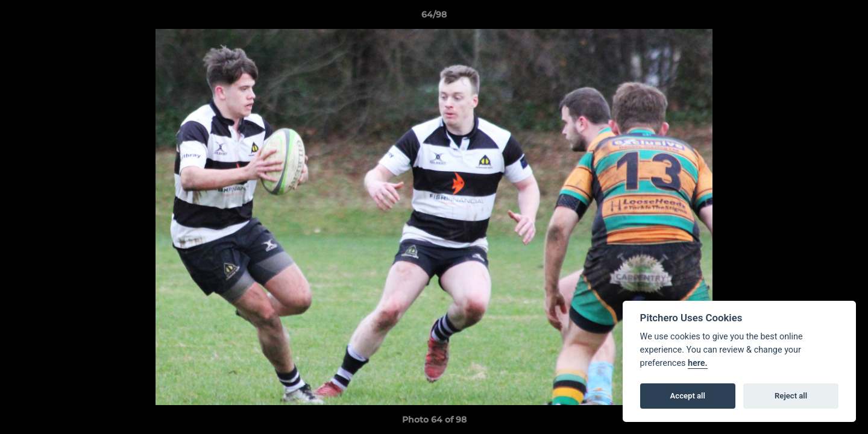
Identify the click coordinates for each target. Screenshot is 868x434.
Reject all (791, 396)
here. (698, 363)
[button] (846, 17)
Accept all (688, 396)
